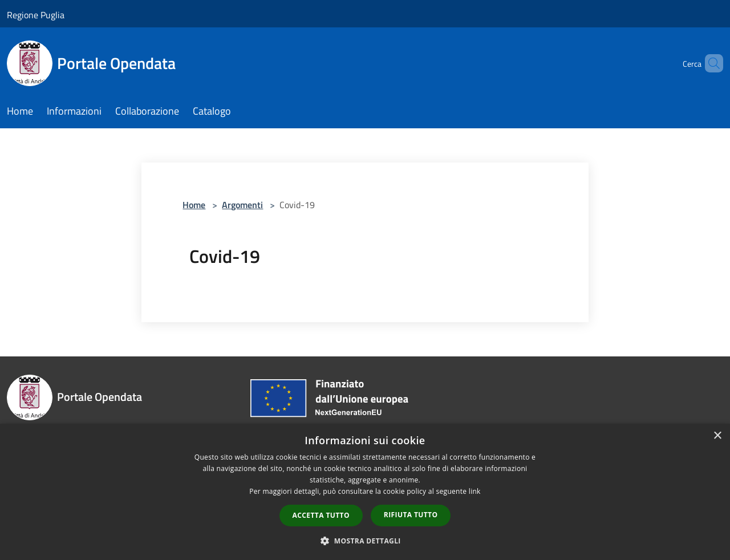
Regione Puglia (36, 15)
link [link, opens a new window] (475, 491)
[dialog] (365, 492)
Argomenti (242, 205)
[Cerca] (709, 63)
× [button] (717, 436)
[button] (365, 541)
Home (194, 205)
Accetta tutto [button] (321, 515)
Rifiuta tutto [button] (411, 515)
